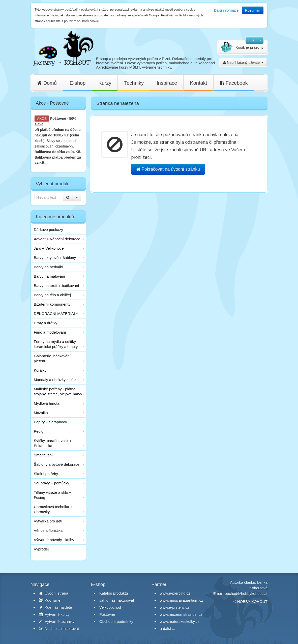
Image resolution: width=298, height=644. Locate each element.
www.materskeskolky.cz (180, 621)
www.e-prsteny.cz (174, 607)
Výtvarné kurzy (54, 614)
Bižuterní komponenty (52, 304)
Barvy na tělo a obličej (52, 295)
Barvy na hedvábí (49, 267)
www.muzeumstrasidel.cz (181, 614)
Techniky (134, 83)
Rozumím (253, 10)
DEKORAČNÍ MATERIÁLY (56, 314)
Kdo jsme (50, 600)
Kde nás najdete (55, 607)
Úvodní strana (54, 593)
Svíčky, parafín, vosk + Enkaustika (53, 443)
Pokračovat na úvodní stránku (168, 169)
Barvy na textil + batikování (56, 286)
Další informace (226, 10)
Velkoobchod (110, 607)
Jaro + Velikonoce (49, 248)
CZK (251, 40)
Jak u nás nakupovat (117, 600)
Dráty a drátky (46, 323)
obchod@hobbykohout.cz (246, 593)
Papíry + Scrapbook (50, 422)
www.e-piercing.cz (175, 593)
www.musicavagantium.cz (182, 600)
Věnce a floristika (48, 530)
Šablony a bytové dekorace (57, 464)
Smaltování (43, 455)
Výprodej (41, 549)
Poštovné (58, 119)
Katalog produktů (114, 593)
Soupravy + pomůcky (52, 483)
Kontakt (198, 83)
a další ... (168, 628)
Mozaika (41, 413)
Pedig (39, 431)
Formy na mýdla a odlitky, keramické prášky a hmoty (56, 344)
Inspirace (167, 83)
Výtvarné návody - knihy (54, 540)
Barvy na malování (49, 276)
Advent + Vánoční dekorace (57, 239)
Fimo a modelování (50, 332)
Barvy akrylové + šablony (55, 258)
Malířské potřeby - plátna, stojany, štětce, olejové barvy (58, 391)
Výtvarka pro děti (48, 521)
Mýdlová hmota (47, 403)
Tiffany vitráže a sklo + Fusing (53, 495)
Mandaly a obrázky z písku (56, 380)
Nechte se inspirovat (59, 628)
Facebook (234, 83)
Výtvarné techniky (57, 621)
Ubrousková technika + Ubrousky (53, 509)
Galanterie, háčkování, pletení (53, 358)
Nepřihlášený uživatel (243, 63)
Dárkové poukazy (48, 230)
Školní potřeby (46, 474)
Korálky (40, 370)
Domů (47, 83)
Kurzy (105, 83)
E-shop (78, 83)
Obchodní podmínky (116, 621)
